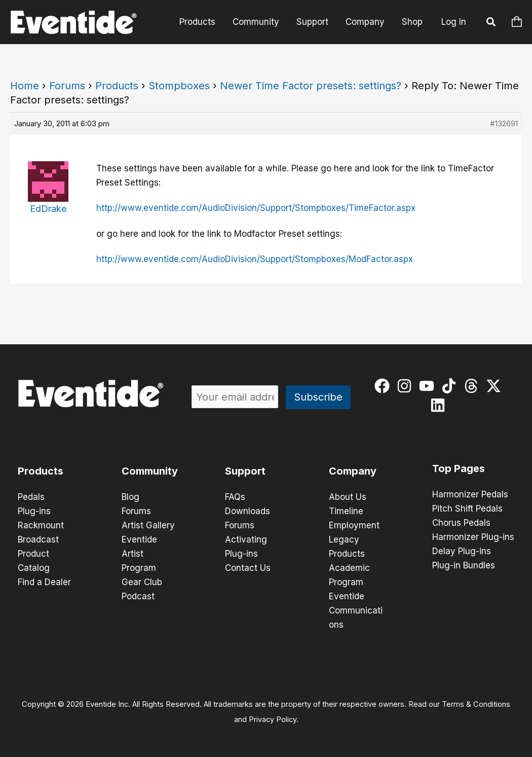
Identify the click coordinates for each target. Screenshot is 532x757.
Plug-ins (34, 511)
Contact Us (248, 568)
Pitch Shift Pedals (467, 509)
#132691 (504, 123)
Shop (412, 22)
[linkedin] (440, 405)
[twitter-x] (496, 386)
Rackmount (41, 525)
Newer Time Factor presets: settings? (311, 86)
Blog (130, 497)
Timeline (346, 511)
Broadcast (38, 539)
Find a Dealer (44, 582)
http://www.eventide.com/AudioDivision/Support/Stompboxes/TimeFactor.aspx (256, 208)
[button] (491, 23)
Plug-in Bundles (464, 565)
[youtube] (429, 386)
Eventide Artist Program (139, 554)
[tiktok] (451, 386)
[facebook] (384, 386)
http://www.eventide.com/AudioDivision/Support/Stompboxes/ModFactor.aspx (255, 259)
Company (365, 22)
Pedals (31, 497)
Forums (67, 86)
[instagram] (407, 386)
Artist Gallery (148, 525)
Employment (354, 525)
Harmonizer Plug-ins (473, 537)
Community (256, 22)
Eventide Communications (356, 610)
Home (25, 86)
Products (197, 22)
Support (312, 22)
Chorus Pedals (461, 523)
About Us (348, 497)
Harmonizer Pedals (470, 494)
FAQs (235, 497)
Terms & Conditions (476, 704)
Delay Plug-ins (462, 551)
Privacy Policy (273, 719)
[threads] (473, 386)
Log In (454, 22)
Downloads (248, 511)
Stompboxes (179, 86)
